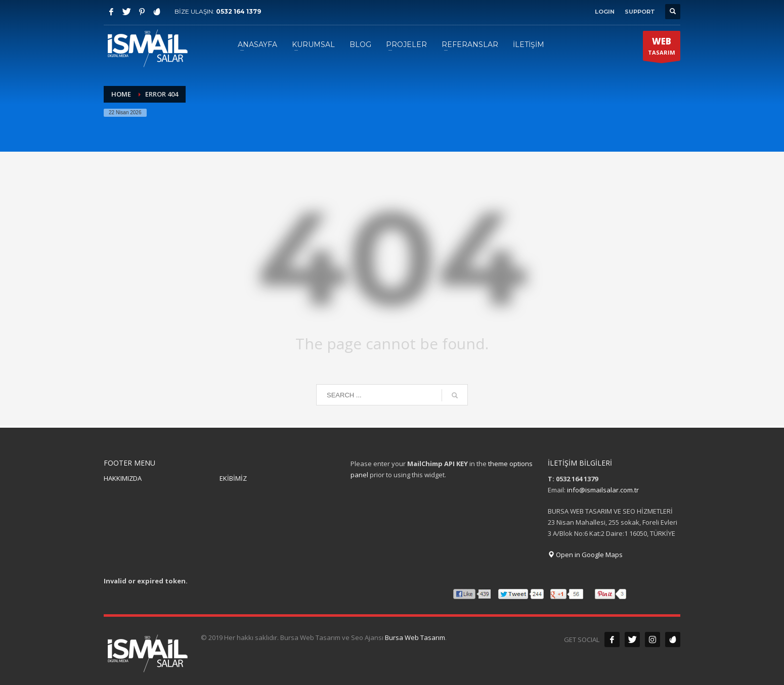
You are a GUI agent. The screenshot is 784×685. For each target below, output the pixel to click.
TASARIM (662, 48)
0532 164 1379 (238, 11)
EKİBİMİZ (233, 478)
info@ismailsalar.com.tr (603, 490)
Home (121, 94)
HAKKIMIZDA (123, 478)
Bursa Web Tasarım (415, 637)
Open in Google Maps (585, 555)
